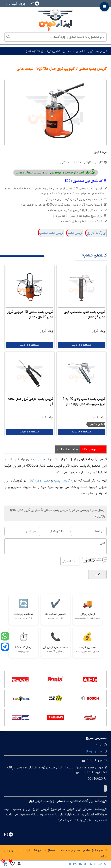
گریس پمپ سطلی (51, 233)
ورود (22, 4)
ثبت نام (12, 4)
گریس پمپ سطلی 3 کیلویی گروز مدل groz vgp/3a (54, 51)
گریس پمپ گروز (98, 51)
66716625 (99, 864)
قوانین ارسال (94, 751)
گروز (97, 152)
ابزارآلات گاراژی (96, 233)
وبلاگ (99, 745)
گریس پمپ (75, 233)
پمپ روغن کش (39, 481)
